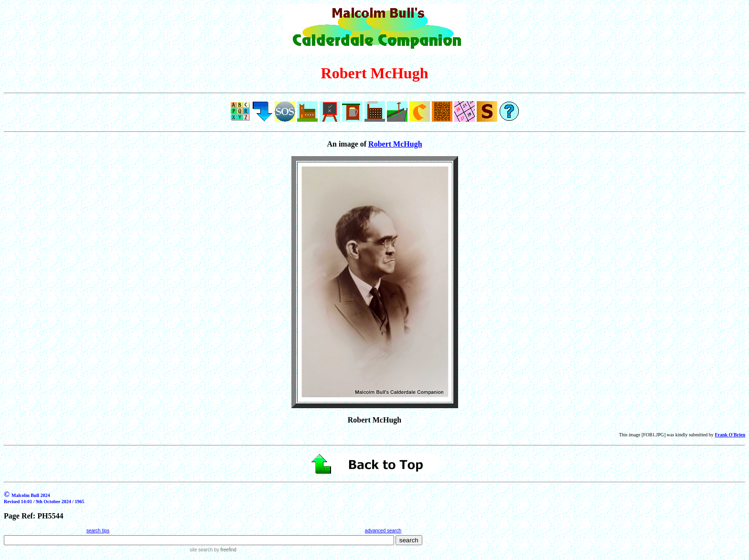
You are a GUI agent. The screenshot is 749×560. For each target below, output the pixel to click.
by (224, 550)
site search (201, 550)
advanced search (383, 531)
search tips (98, 531)
